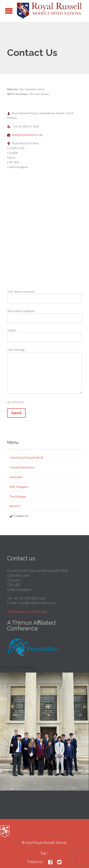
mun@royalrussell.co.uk (25, 135)
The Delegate (18, 496)
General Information (22, 467)
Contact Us (21, 516)
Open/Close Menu (9, 11)
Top (43, 853)
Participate (16, 477)
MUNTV (15, 506)
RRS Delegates (19, 487)
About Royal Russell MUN (26, 458)
